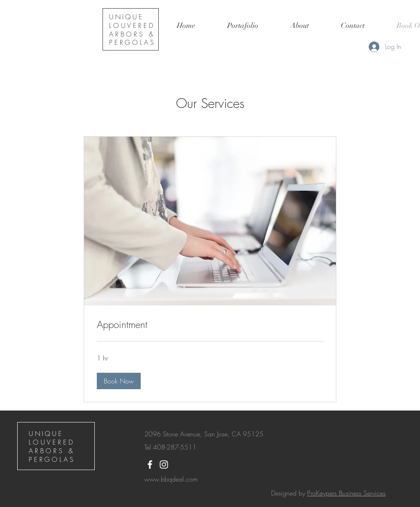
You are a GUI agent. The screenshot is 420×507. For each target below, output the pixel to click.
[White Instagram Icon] (164, 465)
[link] (210, 325)
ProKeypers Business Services (346, 493)
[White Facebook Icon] (150, 465)
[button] (243, 25)
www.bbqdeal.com (171, 479)
